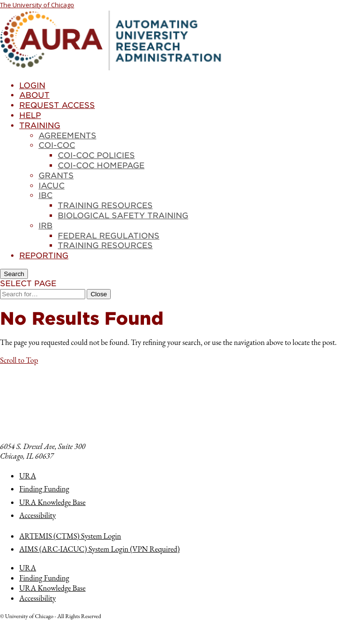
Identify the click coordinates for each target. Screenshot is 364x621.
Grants (56, 176)
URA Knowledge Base (52, 502)
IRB (45, 226)
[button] (19, 360)
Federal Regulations (109, 236)
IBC (45, 195)
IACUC (52, 186)
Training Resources (105, 205)
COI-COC (57, 145)
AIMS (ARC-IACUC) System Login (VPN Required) (99, 549)
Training (40, 126)
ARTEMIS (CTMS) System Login (70, 536)
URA (28, 476)
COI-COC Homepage (101, 165)
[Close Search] (99, 294)
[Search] (14, 274)
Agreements (67, 136)
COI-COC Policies (96, 155)
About (34, 95)
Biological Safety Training (123, 216)
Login (32, 86)
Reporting (44, 256)
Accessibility (38, 515)
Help (30, 115)
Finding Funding (44, 489)
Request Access (57, 105)
